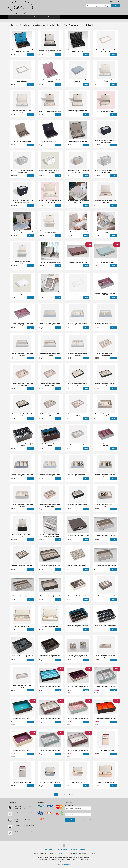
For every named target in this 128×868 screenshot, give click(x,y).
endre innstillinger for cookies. (82, 861)
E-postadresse (69, 805)
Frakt (45, 850)
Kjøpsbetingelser (54, 850)
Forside (12, 17)
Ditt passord (69, 812)
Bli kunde (18, 17)
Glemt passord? (87, 820)
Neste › (71, 794)
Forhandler (33, 17)
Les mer (69, 861)
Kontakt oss (56, 17)
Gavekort (40, 17)
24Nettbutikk (67, 864)
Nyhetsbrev (82, 850)
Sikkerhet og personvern (69, 850)
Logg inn (48, 17)
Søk (115, 6)
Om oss (25, 17)
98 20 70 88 (65, 854)
